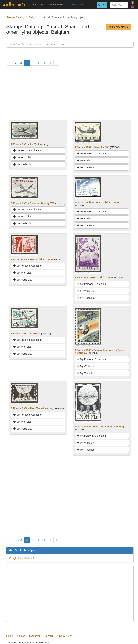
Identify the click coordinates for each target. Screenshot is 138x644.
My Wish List (22, 157)
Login (102, 5)
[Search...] (119, 5)
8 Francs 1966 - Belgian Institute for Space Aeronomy (100, 352)
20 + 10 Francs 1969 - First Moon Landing (99, 427)
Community (55, 5)
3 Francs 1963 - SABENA (26, 334)
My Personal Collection (28, 150)
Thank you (35, 636)
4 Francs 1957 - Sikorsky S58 (92, 147)
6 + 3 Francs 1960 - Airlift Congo (94, 278)
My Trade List (22, 164)
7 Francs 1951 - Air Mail (25, 144)
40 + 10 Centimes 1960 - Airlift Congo (97, 203)
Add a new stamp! (118, 27)
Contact (49, 636)
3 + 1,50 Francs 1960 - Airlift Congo (32, 259)
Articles (21, 636)
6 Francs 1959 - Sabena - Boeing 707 (33, 203)
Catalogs (37, 5)
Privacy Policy (65, 636)
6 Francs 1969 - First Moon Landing (32, 408)
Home (10, 636)
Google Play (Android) (22, 558)
